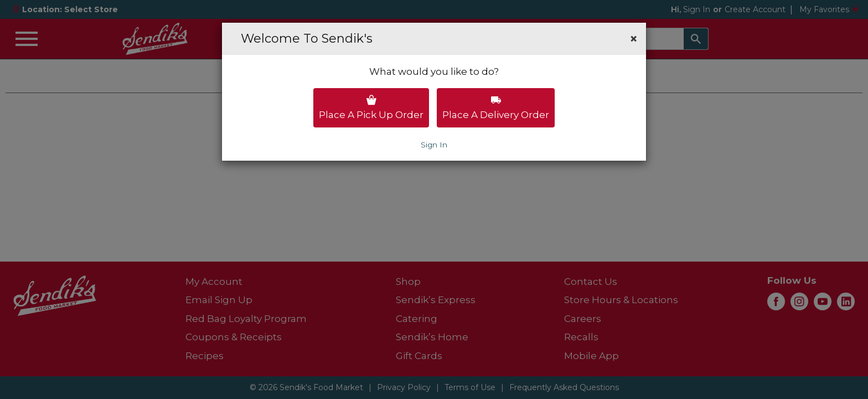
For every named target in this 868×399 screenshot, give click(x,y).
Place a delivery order (496, 108)
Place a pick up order (371, 108)
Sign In (434, 145)
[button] (634, 39)
